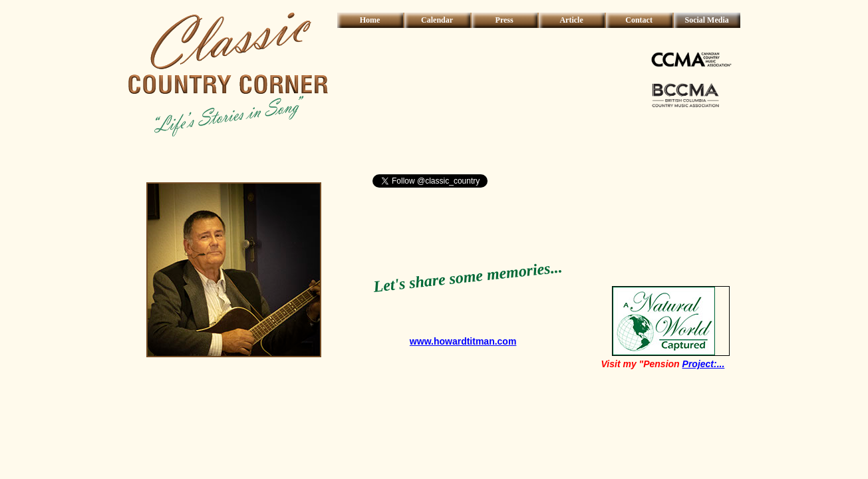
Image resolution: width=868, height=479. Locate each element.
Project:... (704, 364)
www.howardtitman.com (463, 341)
